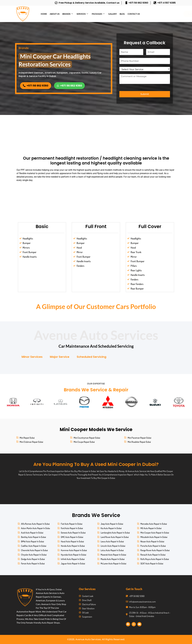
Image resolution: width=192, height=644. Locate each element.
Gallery (113, 14)
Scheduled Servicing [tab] (92, 357)
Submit (145, 94)
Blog (122, 14)
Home (44, 14)
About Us (55, 14)
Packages (98, 14)
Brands (68, 14)
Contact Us (134, 14)
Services (82, 14)
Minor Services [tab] (32, 357)
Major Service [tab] (60, 357)
